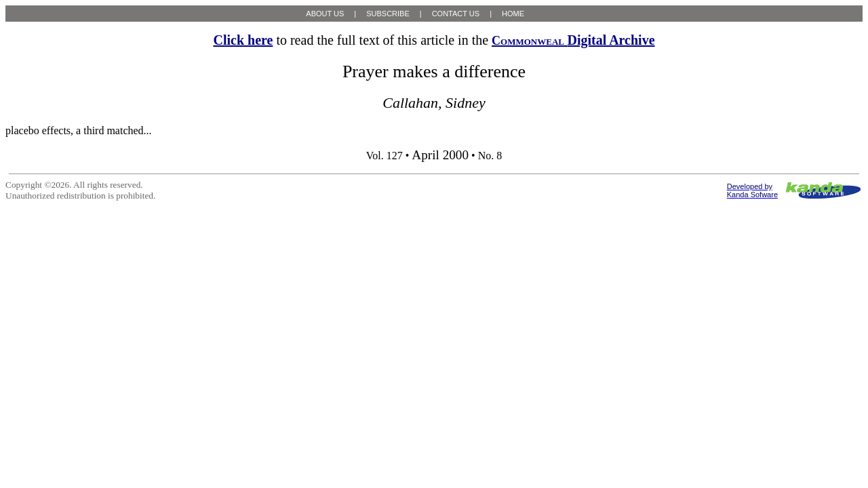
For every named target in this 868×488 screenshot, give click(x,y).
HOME (513, 14)
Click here (243, 40)
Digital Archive (573, 40)
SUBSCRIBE (388, 14)
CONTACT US (456, 14)
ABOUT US (325, 14)
